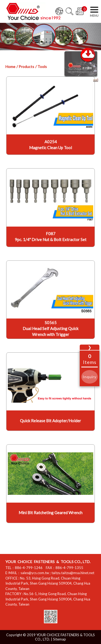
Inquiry (90, 377)
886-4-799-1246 (29, 568)
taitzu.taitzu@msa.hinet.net (73, 573)
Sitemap (60, 639)
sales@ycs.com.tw (35, 573)
